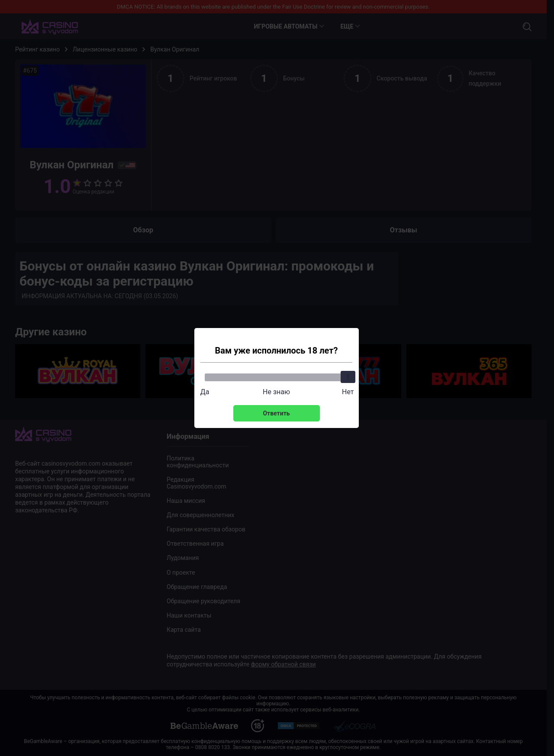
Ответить (276, 413)
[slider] (348, 377)
